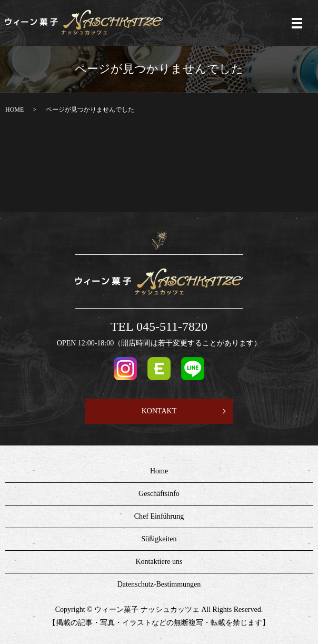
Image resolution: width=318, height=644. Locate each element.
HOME (14, 110)
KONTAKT (159, 411)
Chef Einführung (159, 516)
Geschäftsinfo (159, 494)
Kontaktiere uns (159, 562)
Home (159, 471)
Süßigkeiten (159, 539)
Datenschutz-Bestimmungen (159, 584)
